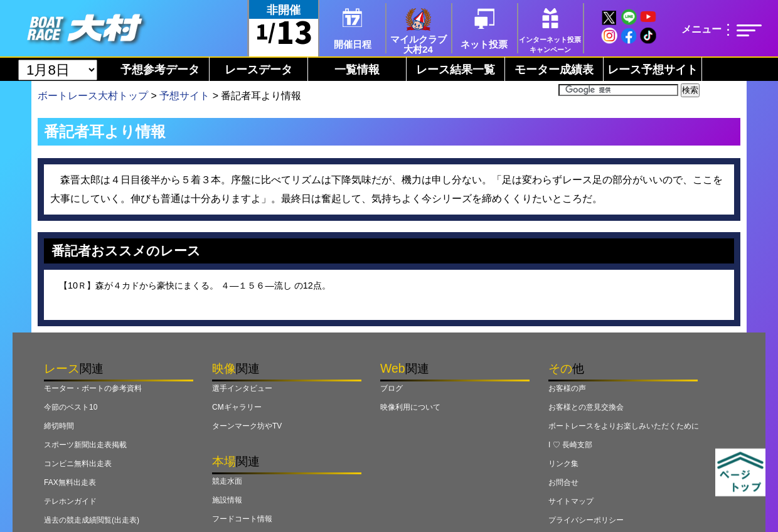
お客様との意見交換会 (586, 407)
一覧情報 (357, 70)
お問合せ (563, 482)
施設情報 (227, 500)
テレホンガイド (70, 501)
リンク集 (563, 464)
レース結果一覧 (456, 70)
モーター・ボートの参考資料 (93, 388)
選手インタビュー (242, 388)
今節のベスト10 (71, 407)
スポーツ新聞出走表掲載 (85, 445)
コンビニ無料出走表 (78, 464)
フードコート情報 (242, 519)
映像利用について (410, 407)
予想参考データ (160, 70)
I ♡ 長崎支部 (570, 445)
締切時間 (59, 426)
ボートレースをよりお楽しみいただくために (624, 426)
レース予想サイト (653, 70)
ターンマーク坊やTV (247, 426)
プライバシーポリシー (586, 520)
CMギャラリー (237, 407)
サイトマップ (571, 501)
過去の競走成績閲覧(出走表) (92, 520)
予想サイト (184, 96)
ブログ (392, 388)
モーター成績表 (554, 70)
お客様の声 (567, 388)
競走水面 (227, 481)
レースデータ (258, 70)
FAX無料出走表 (70, 482)
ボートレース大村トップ (93, 96)
